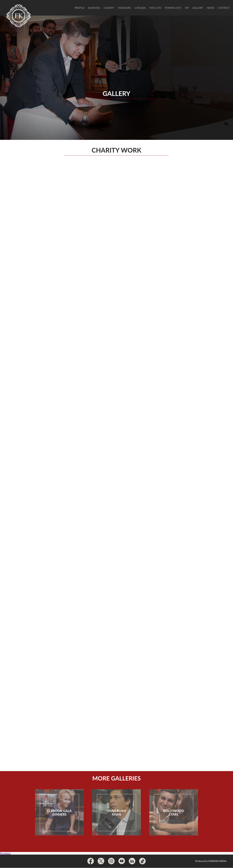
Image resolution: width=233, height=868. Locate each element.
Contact (224, 8)
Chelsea (140, 8)
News (210, 8)
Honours (124, 8)
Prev (3, 853)
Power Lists (173, 8)
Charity (109, 8)
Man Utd (155, 8)
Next (8, 853)
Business (94, 8)
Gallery (198, 8)
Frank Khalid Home (19, 16)
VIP (187, 8)
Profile (80, 8)
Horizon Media (217, 861)
